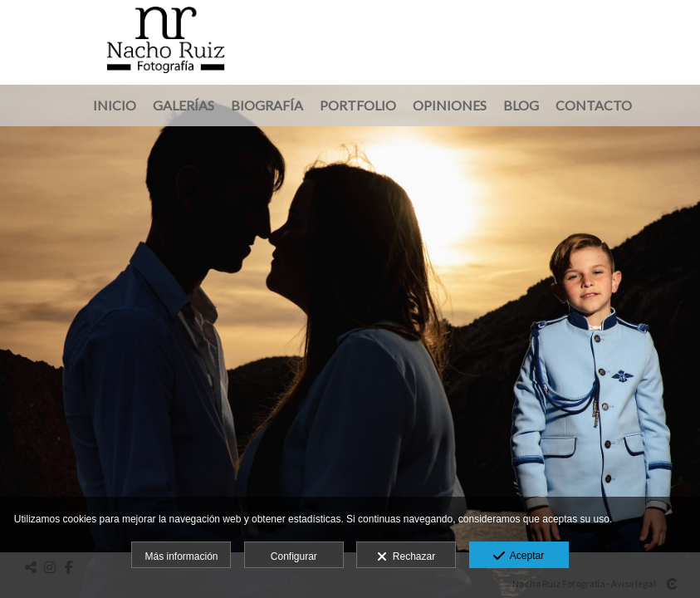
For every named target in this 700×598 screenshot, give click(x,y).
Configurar (294, 556)
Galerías (184, 105)
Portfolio (358, 105)
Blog (521, 105)
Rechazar (406, 557)
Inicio (115, 105)
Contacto (594, 105)
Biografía (267, 105)
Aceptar (519, 556)
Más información (181, 556)
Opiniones (450, 105)
